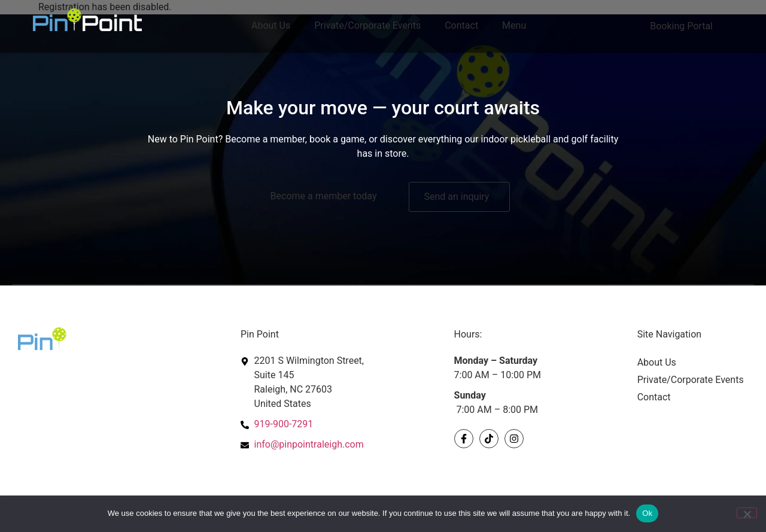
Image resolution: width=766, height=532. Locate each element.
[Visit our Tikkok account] (489, 439)
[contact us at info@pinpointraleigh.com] (341, 445)
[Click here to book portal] (684, 26)
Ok (647, 513)
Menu (514, 25)
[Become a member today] (327, 196)
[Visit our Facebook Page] (464, 439)
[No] (747, 513)
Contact (461, 25)
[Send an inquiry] (459, 197)
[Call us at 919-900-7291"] (341, 424)
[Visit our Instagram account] (514, 439)
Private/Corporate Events (367, 25)
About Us (271, 25)
